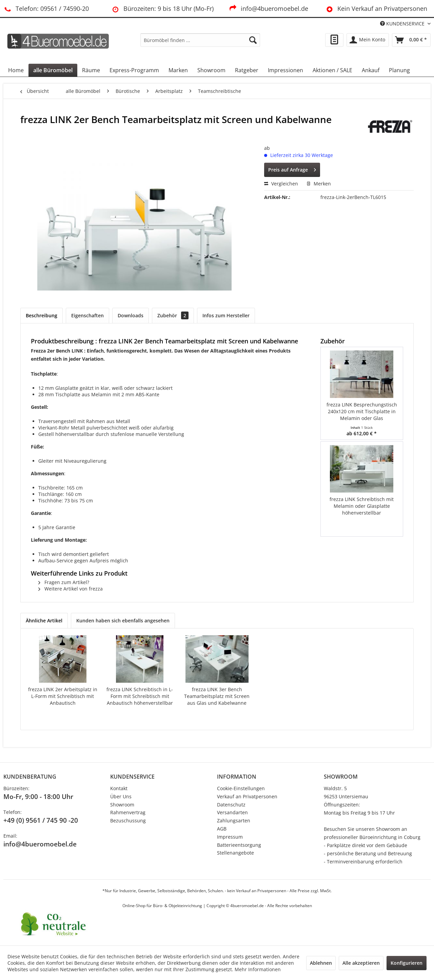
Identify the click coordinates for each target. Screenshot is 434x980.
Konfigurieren (407, 963)
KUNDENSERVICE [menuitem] (403, 24)
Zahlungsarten (234, 821)
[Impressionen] (285, 70)
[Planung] (399, 70)
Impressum (230, 837)
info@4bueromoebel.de (268, 8)
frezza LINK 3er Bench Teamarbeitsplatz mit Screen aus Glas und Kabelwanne (217, 696)
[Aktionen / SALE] (332, 70)
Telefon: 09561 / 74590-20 (46, 8)
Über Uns (121, 796)
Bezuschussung (128, 821)
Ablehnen (321, 963)
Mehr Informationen (258, 969)
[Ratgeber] (247, 70)
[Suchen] (253, 40)
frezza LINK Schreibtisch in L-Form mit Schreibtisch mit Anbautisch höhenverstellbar (140, 696)
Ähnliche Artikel (44, 621)
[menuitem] (200, 40)
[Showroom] (211, 70)
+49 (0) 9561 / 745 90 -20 (41, 820)
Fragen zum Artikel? (64, 582)
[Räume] (91, 70)
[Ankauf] (371, 70)
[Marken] (178, 70)
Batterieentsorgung (239, 845)
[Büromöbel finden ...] (200, 40)
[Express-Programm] (134, 70)
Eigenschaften (87, 315)
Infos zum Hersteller (226, 315)
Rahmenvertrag (128, 812)
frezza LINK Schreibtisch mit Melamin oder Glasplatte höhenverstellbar (362, 506)
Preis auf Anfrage (292, 169)
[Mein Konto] (368, 40)
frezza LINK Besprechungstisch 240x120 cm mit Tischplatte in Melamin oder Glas (362, 411)
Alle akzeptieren (361, 963)
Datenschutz (231, 805)
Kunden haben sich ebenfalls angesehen (123, 621)
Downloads (131, 315)
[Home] (16, 70)
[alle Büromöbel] (53, 70)
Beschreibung (42, 315)
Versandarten (232, 812)
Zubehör (173, 315)
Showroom (122, 805)
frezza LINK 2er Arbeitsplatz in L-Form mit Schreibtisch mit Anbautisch (63, 696)
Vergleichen (281, 184)
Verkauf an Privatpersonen (247, 796)
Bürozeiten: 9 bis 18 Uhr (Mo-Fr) (162, 8)
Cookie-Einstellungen (241, 788)
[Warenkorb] (411, 40)
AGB (222, 829)
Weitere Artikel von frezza (71, 589)
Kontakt (119, 788)
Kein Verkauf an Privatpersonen (376, 8)
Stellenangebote (235, 853)
